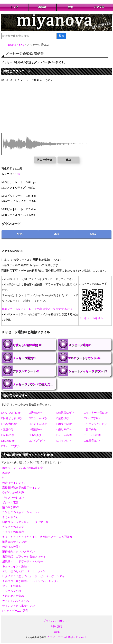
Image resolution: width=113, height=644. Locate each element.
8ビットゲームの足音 (15, 611)
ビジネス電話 (10, 502)
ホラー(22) (65, 424)
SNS (17, 174)
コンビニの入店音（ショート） (21, 512)
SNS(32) (35, 435)
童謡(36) (8, 429)
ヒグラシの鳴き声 (13, 532)
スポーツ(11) (11, 446)
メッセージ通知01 (24, 358)
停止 (68, 160)
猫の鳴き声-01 (11, 507)
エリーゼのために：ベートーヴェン (24, 571)
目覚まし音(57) (12, 418)
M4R (57, 234)
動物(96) (36, 413)
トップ (14, 7)
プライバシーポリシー (56, 621)
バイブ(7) (64, 441)
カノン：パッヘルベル (16, 601)
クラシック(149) (96, 424)
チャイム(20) (38, 424)
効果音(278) (65, 413)
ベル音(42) (9, 424)
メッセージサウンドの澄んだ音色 (34, 384)
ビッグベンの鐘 (12, 591)
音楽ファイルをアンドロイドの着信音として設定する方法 (37, 309)
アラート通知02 (12, 586)
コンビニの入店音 (13, 527)
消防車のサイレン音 (14, 542)
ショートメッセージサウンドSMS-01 (63, 370)
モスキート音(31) (96, 413)
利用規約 (56, 626)
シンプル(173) (11, 413)
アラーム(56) (38, 418)
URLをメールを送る (91, 318)
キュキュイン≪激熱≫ (16, 566)
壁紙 (71, 7)
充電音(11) (92, 441)
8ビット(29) (93, 435)
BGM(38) (8, 441)
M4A (93, 234)
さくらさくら (10, 517)
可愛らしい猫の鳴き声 (27, 345)
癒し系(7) (64, 429)
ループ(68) (92, 418)
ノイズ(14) (37, 441)
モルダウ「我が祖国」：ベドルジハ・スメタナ (31, 581)
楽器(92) (63, 418)
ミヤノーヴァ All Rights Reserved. (67, 637)
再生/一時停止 (45, 160)
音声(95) (91, 429)
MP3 (20, 234)
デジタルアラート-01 (26, 371)
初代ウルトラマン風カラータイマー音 (25, 522)
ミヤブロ (99, 7)
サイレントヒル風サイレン (18, 606)
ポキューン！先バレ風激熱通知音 (23, 468)
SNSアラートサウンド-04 (84, 358)
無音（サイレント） (14, 483)
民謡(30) (36, 429)
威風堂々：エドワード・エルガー (23, 561)
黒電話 (6, 473)
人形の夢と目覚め (13, 596)
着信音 (42, 7)
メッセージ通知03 (80, 345)
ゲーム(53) (65, 435)
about (56, 632)
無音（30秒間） (12, 547)
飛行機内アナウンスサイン (18, 552)
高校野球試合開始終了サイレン (21, 488)
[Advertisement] (56, 109)
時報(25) (8, 435)
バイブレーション (13, 497)
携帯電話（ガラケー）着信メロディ (24, 557)
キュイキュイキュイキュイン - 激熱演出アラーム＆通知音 (37, 537)
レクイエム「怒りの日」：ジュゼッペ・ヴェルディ (33, 576)
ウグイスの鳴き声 (13, 493)
